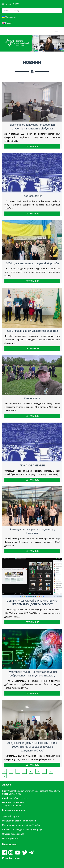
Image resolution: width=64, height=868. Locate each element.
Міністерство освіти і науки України (19, 821)
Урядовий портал (10, 816)
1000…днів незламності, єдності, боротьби (32, 263)
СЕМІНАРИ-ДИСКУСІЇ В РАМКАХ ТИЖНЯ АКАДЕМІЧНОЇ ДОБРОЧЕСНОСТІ (32, 603)
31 (24, 772)
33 (38, 772)
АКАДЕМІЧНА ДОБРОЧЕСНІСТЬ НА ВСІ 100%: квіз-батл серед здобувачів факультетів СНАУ (32, 747)
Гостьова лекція (32, 196)
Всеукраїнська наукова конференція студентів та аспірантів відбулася (32, 127)
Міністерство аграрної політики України (21, 825)
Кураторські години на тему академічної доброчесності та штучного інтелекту (32, 674)
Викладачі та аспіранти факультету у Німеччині (32, 531)
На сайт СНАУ (10, 4)
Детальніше (32, 146)
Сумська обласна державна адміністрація (22, 830)
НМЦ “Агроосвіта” (11, 838)
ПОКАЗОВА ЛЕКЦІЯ (32, 466)
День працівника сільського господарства (32, 331)
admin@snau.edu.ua (19, 798)
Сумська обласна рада (13, 834)
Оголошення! (32, 398)
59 (51, 772)
